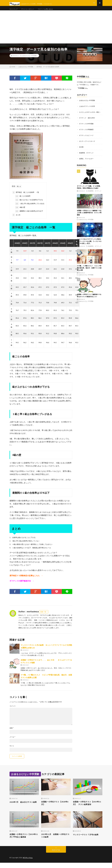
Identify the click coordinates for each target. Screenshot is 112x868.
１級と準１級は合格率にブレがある (30, 208)
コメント (13, 710)
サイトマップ (14, 11)
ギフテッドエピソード (87, 139)
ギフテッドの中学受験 (87, 127)
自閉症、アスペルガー (87, 162)
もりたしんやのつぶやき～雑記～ (91, 116)
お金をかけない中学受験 (29, 60)
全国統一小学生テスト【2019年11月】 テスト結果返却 (88, 807)
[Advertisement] (56, 31)
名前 (12, 732)
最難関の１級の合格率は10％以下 (29, 215)
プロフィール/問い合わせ (50, 11)
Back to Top (56, 855)
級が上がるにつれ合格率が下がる (29, 204)
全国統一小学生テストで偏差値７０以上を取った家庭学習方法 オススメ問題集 (89, 216)
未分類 (81, 150)
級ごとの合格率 (23, 200)
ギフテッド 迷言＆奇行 (88, 122)
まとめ (16, 219)
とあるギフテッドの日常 (88, 110)
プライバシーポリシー (30, 11)
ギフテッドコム (28, 863)
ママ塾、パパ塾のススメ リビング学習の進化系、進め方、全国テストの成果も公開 (89, 271)
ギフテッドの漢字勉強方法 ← (22, 585)
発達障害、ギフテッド (87, 156)
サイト (12, 750)
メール (12, 741)
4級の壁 (20, 211)
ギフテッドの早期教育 (87, 133)
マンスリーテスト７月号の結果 (87, 839)
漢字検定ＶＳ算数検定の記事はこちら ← (26, 579)
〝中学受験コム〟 (83, 92)
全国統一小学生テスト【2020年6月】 (56, 807)
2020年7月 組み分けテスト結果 (24, 807)
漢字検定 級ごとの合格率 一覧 (26, 196)
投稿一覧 (43, 616)
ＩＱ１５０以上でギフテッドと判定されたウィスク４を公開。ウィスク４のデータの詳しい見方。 (89, 244)
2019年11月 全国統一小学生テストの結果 (55, 841)
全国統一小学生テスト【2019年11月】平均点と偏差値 (24, 841)
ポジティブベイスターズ (88, 144)
